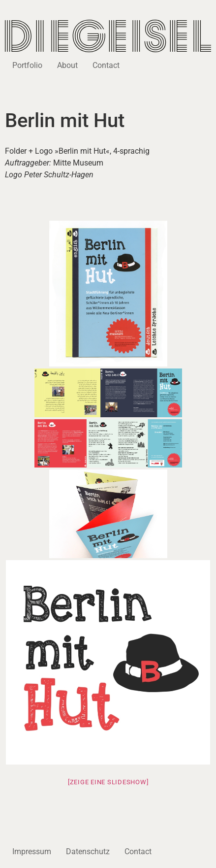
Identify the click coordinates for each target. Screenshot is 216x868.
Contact (106, 65)
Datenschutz (88, 851)
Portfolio (27, 65)
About (67, 65)
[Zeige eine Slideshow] (108, 782)
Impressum (32, 851)
